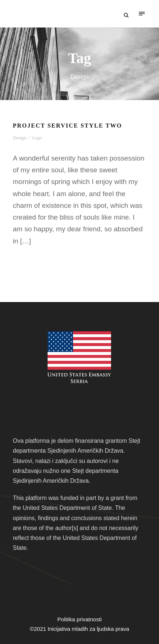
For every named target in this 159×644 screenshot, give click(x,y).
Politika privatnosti (80, 619)
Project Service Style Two (67, 126)
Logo (37, 138)
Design (20, 138)
